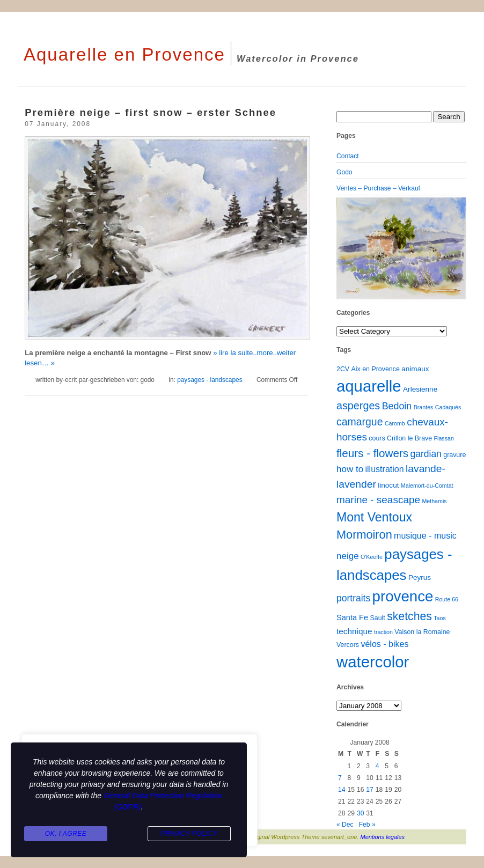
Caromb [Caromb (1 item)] (395, 423)
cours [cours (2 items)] (377, 438)
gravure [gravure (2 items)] (454, 455)
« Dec (345, 825)
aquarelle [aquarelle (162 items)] (369, 386)
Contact (348, 156)
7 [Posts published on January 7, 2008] (340, 778)
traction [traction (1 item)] (383, 632)
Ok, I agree (66, 834)
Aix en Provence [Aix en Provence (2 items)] (376, 369)
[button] (346, 248)
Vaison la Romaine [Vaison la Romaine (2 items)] (422, 632)
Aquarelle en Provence (124, 54)
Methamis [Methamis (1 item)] (434, 501)
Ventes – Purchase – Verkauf (378, 188)
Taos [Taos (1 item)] (440, 618)
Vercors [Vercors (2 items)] (348, 645)
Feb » (367, 825)
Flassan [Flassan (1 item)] (444, 438)
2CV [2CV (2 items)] (343, 369)
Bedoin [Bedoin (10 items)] (397, 406)
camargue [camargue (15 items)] (360, 422)
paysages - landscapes (210, 380)
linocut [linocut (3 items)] (388, 485)
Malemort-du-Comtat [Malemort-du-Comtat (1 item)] (427, 486)
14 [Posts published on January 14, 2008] (342, 790)
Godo (344, 172)
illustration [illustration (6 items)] (384, 469)
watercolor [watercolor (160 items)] (373, 662)
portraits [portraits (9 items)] (353, 598)
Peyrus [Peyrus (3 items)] (420, 578)
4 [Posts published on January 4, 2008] (377, 766)
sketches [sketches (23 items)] (409, 616)
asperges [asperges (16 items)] (358, 406)
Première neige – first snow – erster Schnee (151, 112)
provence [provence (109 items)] (403, 596)
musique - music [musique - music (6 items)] (425, 535)
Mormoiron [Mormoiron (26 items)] (364, 535)
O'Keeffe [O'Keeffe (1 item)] (372, 557)
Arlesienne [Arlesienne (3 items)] (420, 389)
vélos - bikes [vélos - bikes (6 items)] (384, 644)
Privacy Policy (189, 834)
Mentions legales (383, 837)
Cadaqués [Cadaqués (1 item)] (448, 407)
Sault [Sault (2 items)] (377, 618)
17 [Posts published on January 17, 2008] (369, 790)
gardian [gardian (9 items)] (426, 454)
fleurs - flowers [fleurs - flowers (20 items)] (372, 453)
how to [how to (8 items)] (350, 469)
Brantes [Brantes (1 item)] (424, 407)
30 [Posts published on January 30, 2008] (360, 813)
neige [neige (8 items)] (348, 556)
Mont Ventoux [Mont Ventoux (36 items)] (374, 517)
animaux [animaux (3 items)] (415, 369)
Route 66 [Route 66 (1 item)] (447, 599)
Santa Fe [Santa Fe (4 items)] (352, 617)
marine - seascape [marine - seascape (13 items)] (378, 500)
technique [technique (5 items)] (354, 631)
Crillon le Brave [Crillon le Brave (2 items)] (409, 438)
